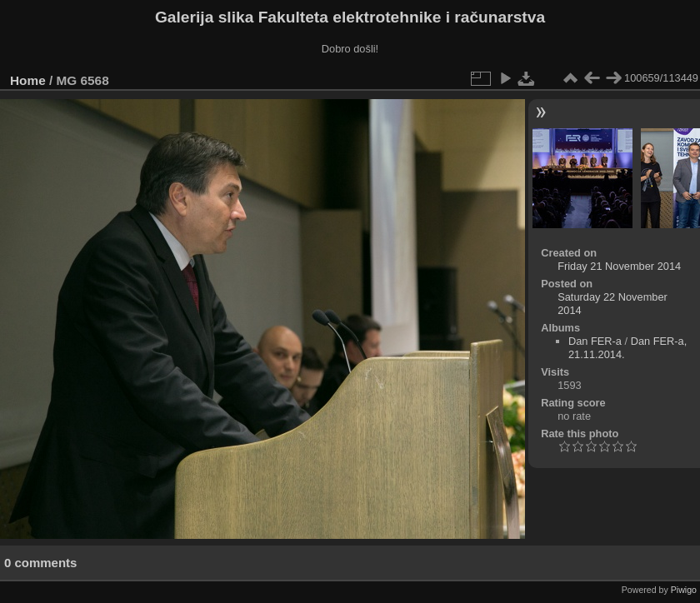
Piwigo (684, 590)
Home (28, 80)
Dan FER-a (595, 341)
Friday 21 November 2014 (619, 266)
